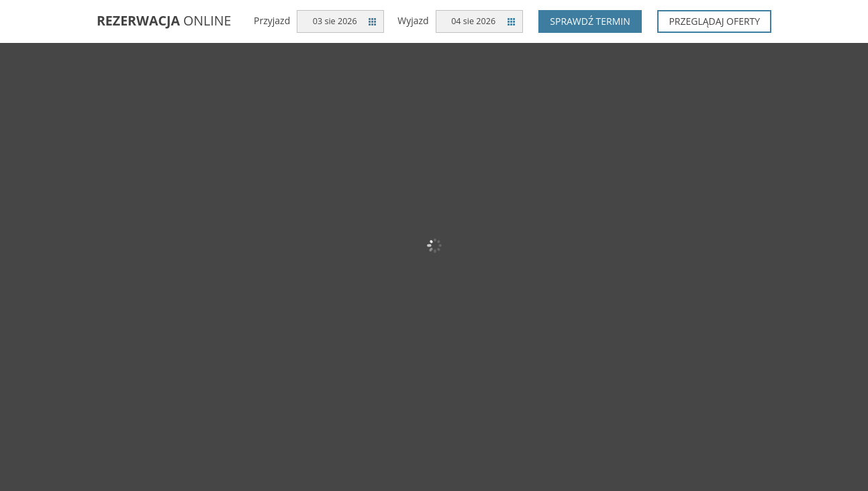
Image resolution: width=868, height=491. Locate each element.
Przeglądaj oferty (714, 21)
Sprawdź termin (590, 21)
